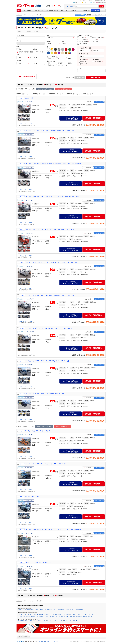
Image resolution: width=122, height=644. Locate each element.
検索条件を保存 (70, 78)
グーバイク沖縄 (95, 10)
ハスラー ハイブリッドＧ (32, 497)
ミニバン (35, 10)
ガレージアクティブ (90, 614)
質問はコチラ (86, 2)
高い (45, 94)
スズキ (35, 621)
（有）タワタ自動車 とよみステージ (43, 614)
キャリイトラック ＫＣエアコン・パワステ (37, 431)
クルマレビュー (75, 10)
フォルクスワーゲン (23, 621)
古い (28, 94)
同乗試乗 (69, 58)
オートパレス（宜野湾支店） (77, 614)
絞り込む (96, 77)
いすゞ (44, 621)
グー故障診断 (82, 39)
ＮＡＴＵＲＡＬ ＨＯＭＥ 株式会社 (27, 616)
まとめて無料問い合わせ (63, 89)
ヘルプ (94, 2)
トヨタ (30, 621)
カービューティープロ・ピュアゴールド (59, 616)
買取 (89, 10)
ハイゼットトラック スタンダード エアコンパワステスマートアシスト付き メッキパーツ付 (54, 164)
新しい (24, 94)
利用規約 (46, 641)
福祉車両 (51, 10)
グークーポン (95, 41)
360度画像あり (82, 44)
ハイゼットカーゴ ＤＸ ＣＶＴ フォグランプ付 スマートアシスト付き (48, 361)
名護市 (55, 610)
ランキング (67, 10)
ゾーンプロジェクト (57, 614)
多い (74, 94)
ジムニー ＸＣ (29, 98)
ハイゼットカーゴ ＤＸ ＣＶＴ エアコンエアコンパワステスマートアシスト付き (50, 295)
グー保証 (93, 39)
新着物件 (60, 63)
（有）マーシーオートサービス (25, 614)
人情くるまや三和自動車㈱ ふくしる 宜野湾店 (81, 616)
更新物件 (69, 63)
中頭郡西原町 (61, 610)
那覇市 (42, 610)
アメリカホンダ (74, 621)
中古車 (19, 10)
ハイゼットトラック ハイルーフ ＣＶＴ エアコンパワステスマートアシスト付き (50, 131)
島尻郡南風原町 (48, 610)
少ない (79, 94)
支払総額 (20, 52)
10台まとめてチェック (24, 89)
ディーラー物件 (83, 41)
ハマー (61, 621)
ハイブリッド (44, 10)
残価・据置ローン (85, 64)
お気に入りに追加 (102, 2)
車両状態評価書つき (96, 37)
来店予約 (50, 58)
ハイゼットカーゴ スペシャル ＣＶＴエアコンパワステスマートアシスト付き (49, 328)
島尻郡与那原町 (26, 610)
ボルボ (40, 621)
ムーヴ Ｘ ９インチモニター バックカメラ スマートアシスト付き (46, 464)
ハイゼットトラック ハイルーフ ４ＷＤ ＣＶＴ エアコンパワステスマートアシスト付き (53, 197)
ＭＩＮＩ (66, 621)
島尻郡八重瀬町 (35, 610)
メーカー (24, 10)
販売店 (71, 6)
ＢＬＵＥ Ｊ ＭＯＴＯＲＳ (25, 124)
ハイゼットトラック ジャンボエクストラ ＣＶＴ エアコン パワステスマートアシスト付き (54, 530)
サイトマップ (78, 2)
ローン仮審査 (97, 61)
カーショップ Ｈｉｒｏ (43, 616)
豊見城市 (72, 610)
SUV (39, 10)
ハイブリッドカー (62, 65)
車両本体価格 (29, 52)
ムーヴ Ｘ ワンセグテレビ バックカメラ (39, 562)
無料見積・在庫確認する (94, 118)
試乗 (59, 58)
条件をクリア (80, 78)
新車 (49, 63)
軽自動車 (29, 10)
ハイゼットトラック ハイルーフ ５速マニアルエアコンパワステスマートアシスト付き (52, 262)
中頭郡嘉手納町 (80, 610)
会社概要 (41, 641)
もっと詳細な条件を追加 (28, 77)
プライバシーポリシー (55, 641)
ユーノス (49, 621)
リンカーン (56, 621)
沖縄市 (20, 610)
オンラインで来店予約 (71, 118)
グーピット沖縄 (83, 10)
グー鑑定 (61, 10)
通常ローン (83, 62)
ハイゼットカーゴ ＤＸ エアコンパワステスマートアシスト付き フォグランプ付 (50, 229)
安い (40, 94)
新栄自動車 (66, 614)
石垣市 (67, 610)
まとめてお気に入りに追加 (45, 89)
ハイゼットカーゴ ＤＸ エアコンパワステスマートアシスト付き (45, 394)
